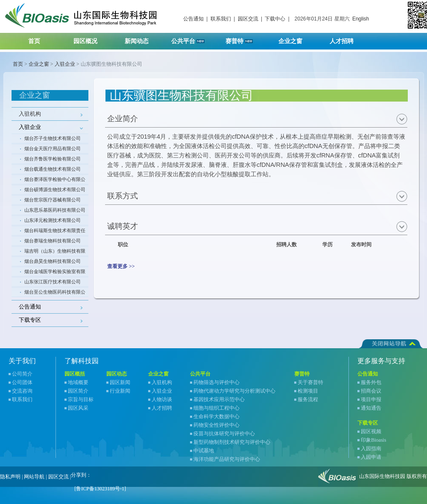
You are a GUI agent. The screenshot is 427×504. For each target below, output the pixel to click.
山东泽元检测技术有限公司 (53, 220)
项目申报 (371, 399)
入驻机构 (30, 114)
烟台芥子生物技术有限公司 (53, 138)
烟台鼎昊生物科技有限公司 (53, 261)
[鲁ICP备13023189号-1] (100, 489)
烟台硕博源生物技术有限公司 (55, 189)
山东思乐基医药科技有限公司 (55, 210)
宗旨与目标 (81, 399)
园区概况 (91, 39)
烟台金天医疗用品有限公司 (53, 149)
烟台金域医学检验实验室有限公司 (55, 273)
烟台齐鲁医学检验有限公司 (53, 159)
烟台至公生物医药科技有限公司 (55, 293)
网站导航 (34, 477)
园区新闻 (120, 382)
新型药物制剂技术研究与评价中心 (232, 442)
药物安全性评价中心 (216, 425)
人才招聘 (347, 39)
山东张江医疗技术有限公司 (53, 282)
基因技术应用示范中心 (219, 399)
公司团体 (22, 382)
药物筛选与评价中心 (216, 382)
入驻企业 (65, 64)
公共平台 (191, 39)
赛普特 (244, 39)
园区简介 (78, 391)
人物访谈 (162, 399)
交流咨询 (22, 391)
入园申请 (371, 457)
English (361, 19)
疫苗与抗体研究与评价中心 (224, 434)
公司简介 (22, 374)
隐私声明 (10, 477)
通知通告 (371, 408)
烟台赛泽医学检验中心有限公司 (55, 181)
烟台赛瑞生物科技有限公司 (53, 241)
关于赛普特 (310, 382)
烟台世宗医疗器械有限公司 (53, 200)
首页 (34, 41)
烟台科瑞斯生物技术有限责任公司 (55, 232)
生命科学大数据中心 (216, 417)
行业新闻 (120, 391)
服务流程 (308, 399)
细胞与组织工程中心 (216, 408)
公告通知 (193, 19)
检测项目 (308, 391)
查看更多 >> (121, 266)
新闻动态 (142, 39)
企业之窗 (296, 39)
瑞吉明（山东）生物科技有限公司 (55, 252)
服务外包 (371, 382)
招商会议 (371, 391)
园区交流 (248, 19)
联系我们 (221, 19)
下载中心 (275, 19)
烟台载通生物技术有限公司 (53, 169)
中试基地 (204, 451)
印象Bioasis (373, 440)
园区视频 (371, 431)
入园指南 (371, 449)
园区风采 (78, 408)
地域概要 (78, 382)
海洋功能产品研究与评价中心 (227, 459)
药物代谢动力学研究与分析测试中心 (234, 391)
